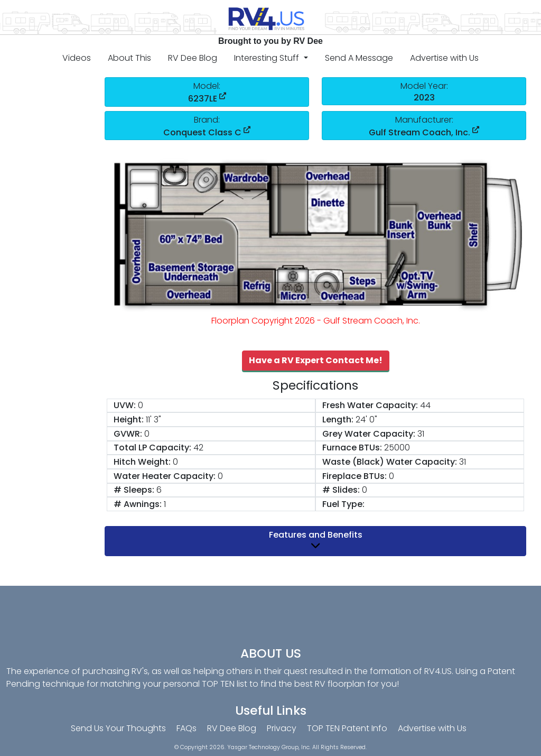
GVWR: (128, 434)
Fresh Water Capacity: (370, 405)
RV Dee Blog (193, 58)
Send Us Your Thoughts (118, 728)
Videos (77, 58)
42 (198, 448)
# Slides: (341, 490)
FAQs (186, 728)
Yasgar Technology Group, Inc (268, 747)
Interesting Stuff (268, 58)
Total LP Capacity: (152, 448)
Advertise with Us (444, 58)
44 (425, 405)
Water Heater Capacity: (165, 476)
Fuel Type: (343, 504)
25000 (397, 448)
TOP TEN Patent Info (347, 728)
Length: (338, 420)
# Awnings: (138, 504)
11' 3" (153, 420)
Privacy (282, 728)
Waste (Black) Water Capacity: (390, 462)
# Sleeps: (134, 490)
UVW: (125, 405)
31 (421, 434)
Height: (129, 420)
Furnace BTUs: (352, 448)
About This (129, 58)
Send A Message (359, 58)
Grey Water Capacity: (369, 434)
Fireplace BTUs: (355, 476)
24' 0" (366, 420)
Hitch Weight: (142, 462)
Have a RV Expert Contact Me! (316, 360)
